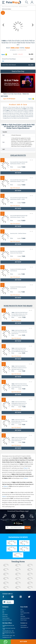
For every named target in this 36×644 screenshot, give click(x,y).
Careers (22, 615)
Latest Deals (23, 616)
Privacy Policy (5, 616)
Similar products (18, 155)
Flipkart (27, 48)
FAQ (3, 613)
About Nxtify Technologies (7, 620)
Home (22, 609)
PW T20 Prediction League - (9, 636)
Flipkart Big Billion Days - (8, 631)
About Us (4, 609)
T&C (3, 61)
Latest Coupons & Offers (25, 613)
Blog (3, 611)
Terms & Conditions (6, 618)
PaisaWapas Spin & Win (7, 637)
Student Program (24, 620)
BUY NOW (23, 642)
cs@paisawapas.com (24, 627)
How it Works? (5, 615)
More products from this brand (18, 306)
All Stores (22, 611)
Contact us (24, 623)
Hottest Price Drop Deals (25, 618)
